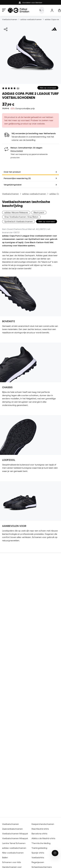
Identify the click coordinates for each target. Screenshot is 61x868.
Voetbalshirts (38, 857)
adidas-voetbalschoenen (14, 848)
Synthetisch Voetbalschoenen (19, 221)
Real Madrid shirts (40, 829)
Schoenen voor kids (12, 862)
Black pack (39, 212)
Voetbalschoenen (10, 19)
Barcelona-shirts (39, 834)
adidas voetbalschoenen (31, 19)
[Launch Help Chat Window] (55, 853)
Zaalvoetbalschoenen (12, 829)
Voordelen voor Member (31, 3)
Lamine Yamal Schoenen (14, 843)
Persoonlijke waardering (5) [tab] (17, 178)
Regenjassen (38, 862)
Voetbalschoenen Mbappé (15, 834)
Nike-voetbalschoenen (13, 853)
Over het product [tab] (12, 172)
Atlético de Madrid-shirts (43, 838)
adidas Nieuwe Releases (16, 212)
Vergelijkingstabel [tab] (13, 185)
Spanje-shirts (38, 853)
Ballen (5, 857)
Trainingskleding (39, 848)
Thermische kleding (41, 843)
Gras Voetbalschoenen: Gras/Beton (21, 217)
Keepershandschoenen (43, 824)
